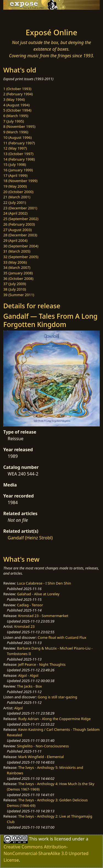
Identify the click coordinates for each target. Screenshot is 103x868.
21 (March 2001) (17, 197)
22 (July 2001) (15, 202)
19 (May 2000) (15, 186)
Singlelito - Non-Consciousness (43, 746)
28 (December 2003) (20, 235)
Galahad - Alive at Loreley (38, 594)
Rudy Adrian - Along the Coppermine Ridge (54, 719)
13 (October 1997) (18, 154)
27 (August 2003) (17, 230)
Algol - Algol (28, 675)
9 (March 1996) (16, 132)
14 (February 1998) (19, 159)
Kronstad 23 (24, 626)
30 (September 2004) (21, 246)
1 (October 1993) (17, 89)
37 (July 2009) (15, 284)
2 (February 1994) (18, 94)
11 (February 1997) (19, 143)
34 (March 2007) (17, 267)
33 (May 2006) (15, 262)
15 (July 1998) (15, 164)
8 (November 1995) (19, 126)
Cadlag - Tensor (30, 605)
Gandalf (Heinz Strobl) (30, 538)
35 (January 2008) (18, 273)
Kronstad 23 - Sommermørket (43, 616)
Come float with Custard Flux (62, 637)
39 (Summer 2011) (19, 295)
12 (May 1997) (15, 148)
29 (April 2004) (15, 240)
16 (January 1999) (18, 170)
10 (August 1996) (17, 137)
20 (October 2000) (18, 192)
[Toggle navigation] (18, 17)
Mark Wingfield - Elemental (41, 757)
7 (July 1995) (14, 121)
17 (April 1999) (15, 175)
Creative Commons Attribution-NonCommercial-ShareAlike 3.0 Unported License (46, 853)
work (44, 839)
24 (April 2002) (15, 213)
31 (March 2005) (17, 251)
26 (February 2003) (19, 224)
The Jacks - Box (30, 686)
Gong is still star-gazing (57, 697)
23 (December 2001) (20, 208)
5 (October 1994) (17, 110)
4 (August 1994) (16, 105)
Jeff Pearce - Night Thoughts (42, 664)
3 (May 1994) (14, 99)
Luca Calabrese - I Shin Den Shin (44, 583)
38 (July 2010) (15, 289)
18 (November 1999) (20, 181)
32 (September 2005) (21, 257)
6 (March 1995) (16, 116)
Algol (19, 708)
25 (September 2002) (21, 219)
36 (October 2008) (18, 278)
